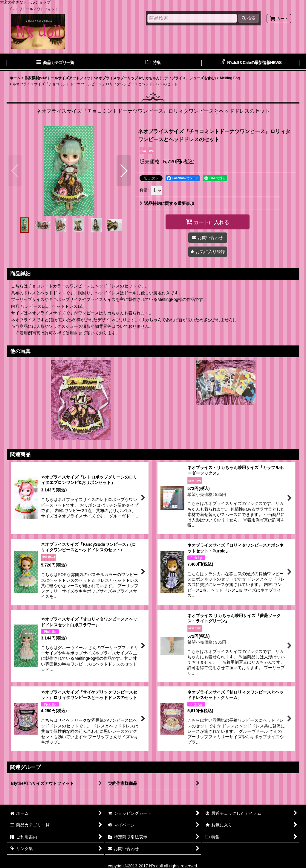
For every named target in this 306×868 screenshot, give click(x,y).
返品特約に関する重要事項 (167, 203)
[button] (15, 171)
